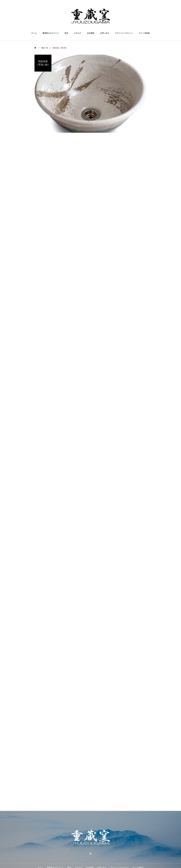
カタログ (78, 33)
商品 (66, 33)
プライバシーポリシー (124, 33)
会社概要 (91, 33)
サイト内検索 (144, 33)
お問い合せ (105, 33)
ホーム (34, 33)
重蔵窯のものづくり (51, 33)
